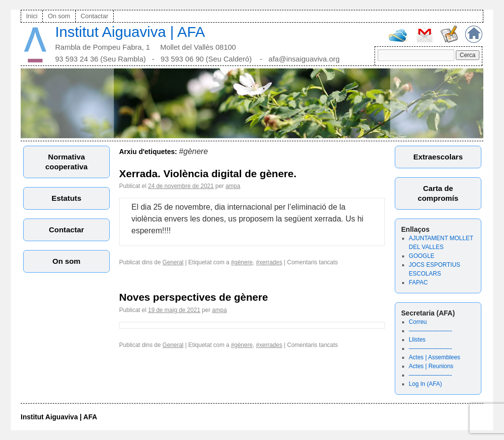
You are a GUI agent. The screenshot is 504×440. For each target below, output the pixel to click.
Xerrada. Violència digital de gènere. (208, 173)
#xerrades (269, 262)
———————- (431, 331)
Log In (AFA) (425, 384)
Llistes (417, 340)
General (173, 262)
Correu (418, 322)
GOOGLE (422, 256)
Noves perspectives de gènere (193, 297)
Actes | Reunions (431, 366)
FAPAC (418, 283)
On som (59, 16)
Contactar (94, 16)
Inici (32, 16)
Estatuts (66, 198)
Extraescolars (438, 157)
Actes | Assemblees (435, 357)
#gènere (242, 262)
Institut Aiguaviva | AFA (130, 32)
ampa (233, 186)
